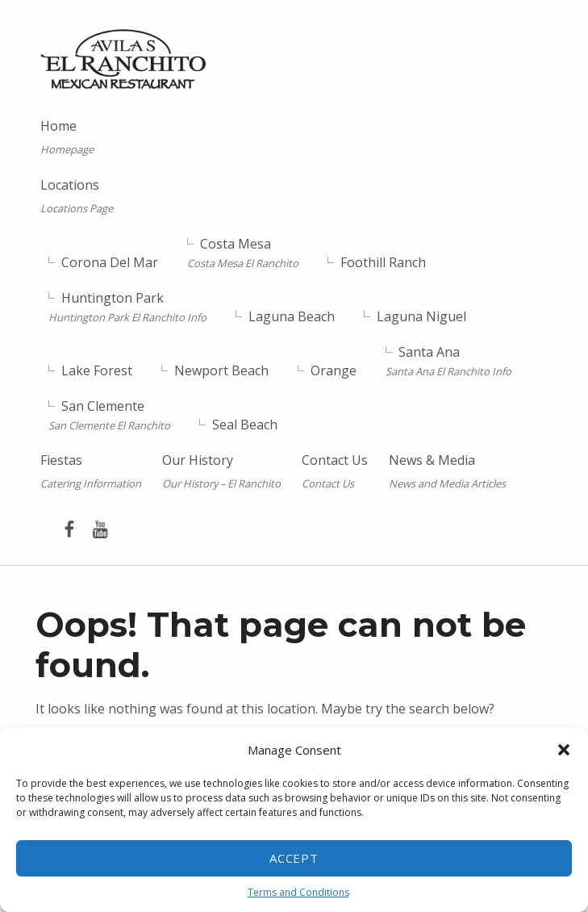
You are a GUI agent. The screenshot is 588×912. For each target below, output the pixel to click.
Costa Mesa (243, 253)
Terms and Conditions (298, 892)
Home (67, 138)
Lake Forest (97, 370)
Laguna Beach (292, 316)
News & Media (447, 472)
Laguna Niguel (421, 316)
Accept (294, 858)
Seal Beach (245, 424)
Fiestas (91, 472)
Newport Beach (221, 370)
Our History (221, 472)
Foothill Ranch (383, 262)
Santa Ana (448, 361)
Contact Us (335, 472)
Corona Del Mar (110, 262)
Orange (334, 370)
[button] (564, 750)
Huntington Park (127, 307)
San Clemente (109, 414)
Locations (145, 197)
